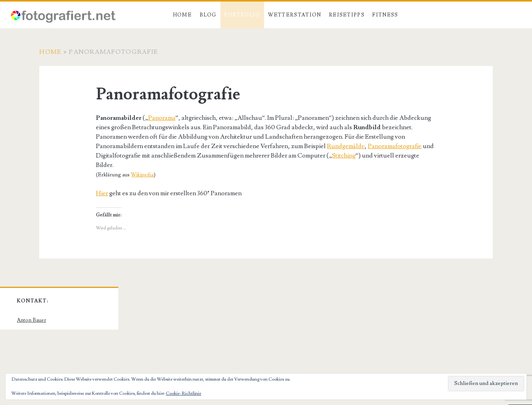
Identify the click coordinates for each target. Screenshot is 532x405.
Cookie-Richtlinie (183, 393)
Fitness (385, 15)
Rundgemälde (346, 146)
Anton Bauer (31, 320)
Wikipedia (142, 175)
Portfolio (242, 15)
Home (182, 15)
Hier (102, 193)
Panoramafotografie (395, 146)
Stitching (344, 156)
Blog (208, 15)
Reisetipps (347, 15)
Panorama (162, 118)
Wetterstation (295, 15)
